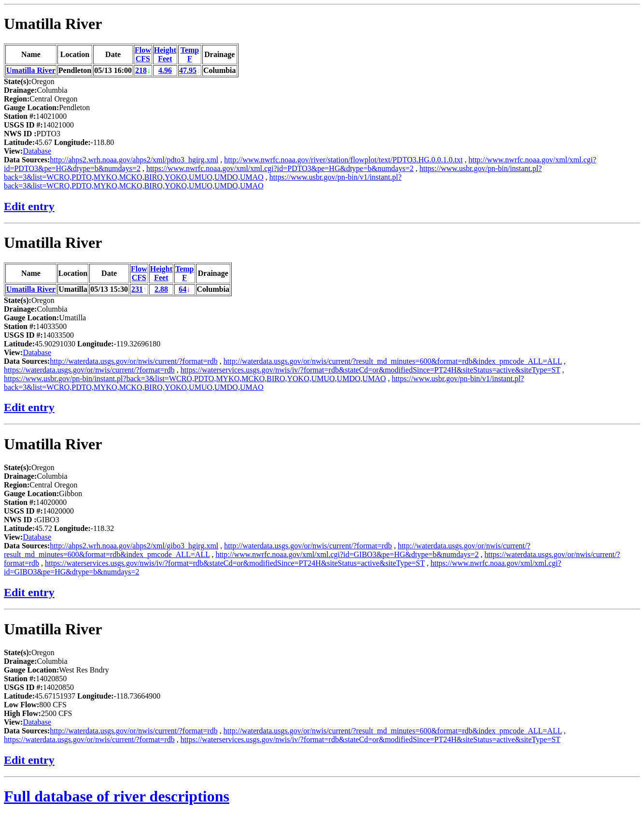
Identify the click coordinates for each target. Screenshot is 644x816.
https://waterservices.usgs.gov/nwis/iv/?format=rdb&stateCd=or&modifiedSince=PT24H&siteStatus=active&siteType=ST (371, 370)
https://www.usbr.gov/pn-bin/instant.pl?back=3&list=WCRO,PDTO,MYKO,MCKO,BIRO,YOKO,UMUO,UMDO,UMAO (195, 379)
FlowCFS (143, 54)
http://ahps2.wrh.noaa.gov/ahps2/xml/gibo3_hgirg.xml (134, 546)
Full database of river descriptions (117, 796)
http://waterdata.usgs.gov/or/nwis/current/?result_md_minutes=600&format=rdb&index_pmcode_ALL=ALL (393, 361)
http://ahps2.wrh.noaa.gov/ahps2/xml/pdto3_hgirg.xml (134, 160)
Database (37, 151)
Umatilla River (53, 24)
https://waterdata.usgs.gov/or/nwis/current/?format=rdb (89, 370)
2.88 (161, 289)
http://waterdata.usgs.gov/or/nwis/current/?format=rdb (134, 361)
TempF (190, 54)
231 (137, 289)
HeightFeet (165, 54)
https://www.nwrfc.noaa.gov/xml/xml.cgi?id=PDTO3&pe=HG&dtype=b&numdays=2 (280, 168)
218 (141, 70)
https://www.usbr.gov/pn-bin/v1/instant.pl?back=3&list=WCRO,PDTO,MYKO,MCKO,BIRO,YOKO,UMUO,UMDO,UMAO (203, 181)
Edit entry (29, 206)
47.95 (188, 70)
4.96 (165, 70)
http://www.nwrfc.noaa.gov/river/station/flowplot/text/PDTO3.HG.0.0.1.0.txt (343, 160)
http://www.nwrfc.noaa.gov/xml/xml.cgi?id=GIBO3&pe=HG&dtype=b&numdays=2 (347, 554)
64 (182, 289)
